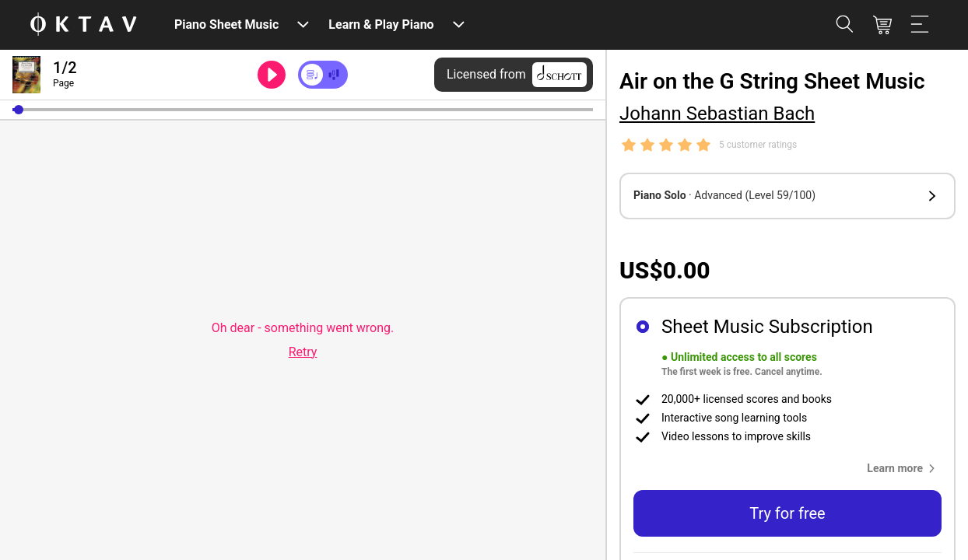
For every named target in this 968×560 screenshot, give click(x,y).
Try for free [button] (787, 513)
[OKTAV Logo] (83, 25)
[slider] (303, 110)
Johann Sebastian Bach (717, 114)
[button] (19, 110)
